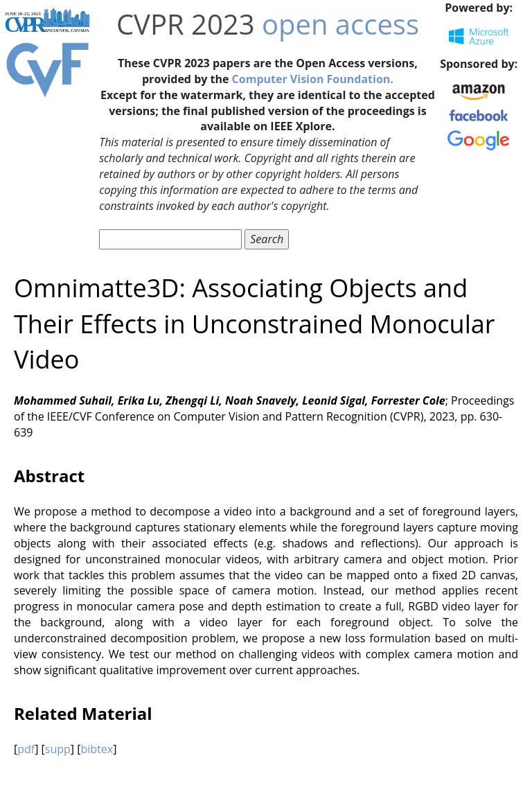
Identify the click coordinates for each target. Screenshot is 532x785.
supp (58, 749)
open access (340, 24)
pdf (26, 749)
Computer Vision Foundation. (313, 79)
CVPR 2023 (186, 24)
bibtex (97, 749)
